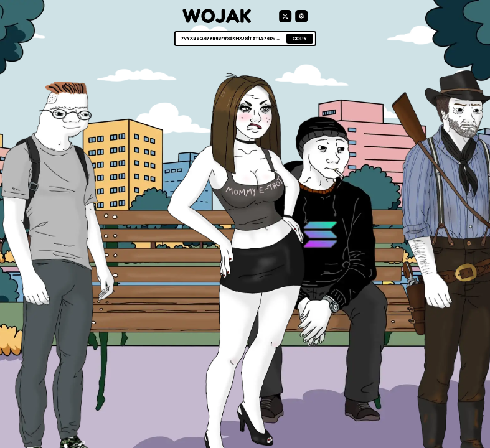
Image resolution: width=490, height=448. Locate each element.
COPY (300, 39)
